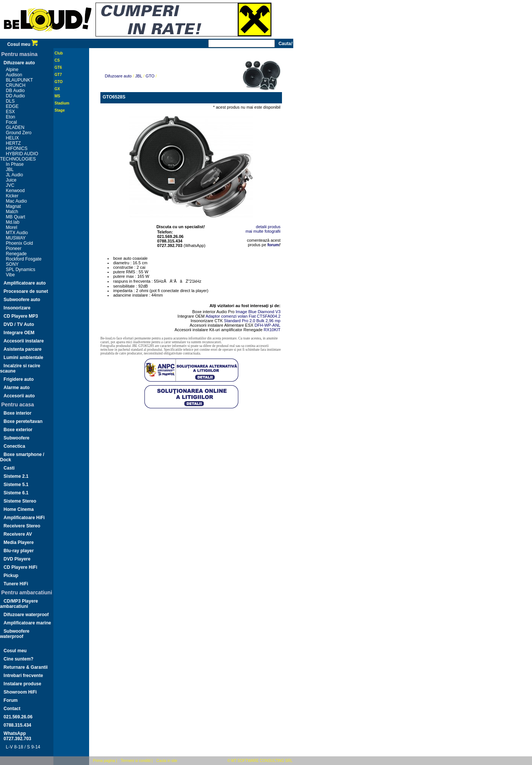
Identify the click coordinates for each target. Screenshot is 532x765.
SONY (12, 264)
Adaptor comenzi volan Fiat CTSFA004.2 (243, 316)
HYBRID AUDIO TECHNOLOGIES (19, 156)
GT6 (58, 67)
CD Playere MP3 (21, 316)
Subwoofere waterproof (15, 634)
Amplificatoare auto (25, 283)
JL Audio (15, 175)
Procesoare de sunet (26, 291)
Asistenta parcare (23, 349)
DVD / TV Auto (19, 324)
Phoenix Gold (20, 243)
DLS (10, 101)
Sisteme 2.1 (16, 476)
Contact (12, 709)
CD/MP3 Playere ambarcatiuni (19, 604)
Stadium (62, 103)
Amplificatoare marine (27, 623)
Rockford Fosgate (24, 259)
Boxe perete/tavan (23, 421)
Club (59, 53)
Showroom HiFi (20, 692)
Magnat (14, 206)
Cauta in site (167, 761)
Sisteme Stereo (20, 501)
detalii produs (268, 227)
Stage (60, 110)
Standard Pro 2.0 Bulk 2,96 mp (252, 321)
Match (12, 212)
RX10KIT (272, 330)
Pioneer (14, 248)
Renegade (16, 254)
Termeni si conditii (136, 761)
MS (57, 96)
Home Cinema (19, 509)
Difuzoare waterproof (26, 615)
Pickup (11, 576)
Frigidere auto (19, 379)
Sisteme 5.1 (16, 485)
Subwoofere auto (22, 300)
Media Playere (19, 542)
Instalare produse (23, 684)
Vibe (11, 275)
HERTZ (14, 143)
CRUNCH (16, 85)
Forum (11, 700)
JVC (10, 185)
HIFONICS (17, 148)
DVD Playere (17, 559)
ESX (11, 112)
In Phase (15, 164)
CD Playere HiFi (20, 567)
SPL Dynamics (21, 270)
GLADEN (15, 127)
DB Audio (15, 91)
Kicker (12, 196)
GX (57, 89)
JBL (10, 170)
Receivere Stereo (22, 526)
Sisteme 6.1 (16, 493)
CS (57, 60)
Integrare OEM (19, 333)
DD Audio (16, 96)
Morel (12, 227)
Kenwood (15, 191)
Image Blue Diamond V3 (258, 312)
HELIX (13, 138)
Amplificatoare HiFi (24, 518)
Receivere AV (18, 534)
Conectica (14, 446)
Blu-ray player (19, 551)
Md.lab (13, 222)
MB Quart (16, 217)
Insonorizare (17, 308)
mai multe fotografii (263, 231)
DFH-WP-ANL (268, 325)
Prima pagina (104, 761)
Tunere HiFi (16, 584)
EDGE (12, 106)
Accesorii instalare (24, 341)
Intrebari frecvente (23, 676)
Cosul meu (22, 44)
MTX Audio (17, 233)
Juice (11, 180)
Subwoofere (17, 438)
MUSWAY (16, 238)
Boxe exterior (18, 430)
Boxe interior (18, 413)
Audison (14, 75)
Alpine (12, 70)
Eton (11, 117)
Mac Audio (17, 201)
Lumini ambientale (23, 358)
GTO (58, 82)
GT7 (58, 75)
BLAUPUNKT (20, 80)
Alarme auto (17, 388)
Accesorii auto (19, 396)
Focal (11, 122)
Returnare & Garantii (26, 667)
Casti (9, 468)
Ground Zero (19, 133)
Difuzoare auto (19, 63)
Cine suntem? (19, 659)
